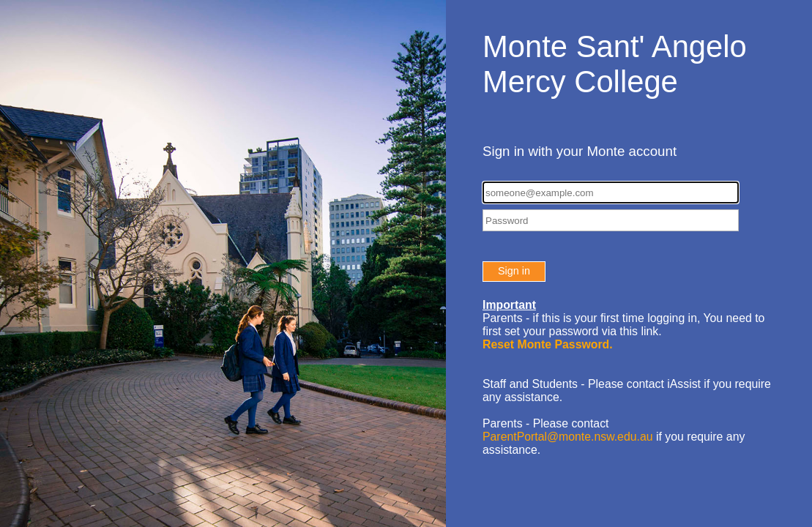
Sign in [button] (514, 271)
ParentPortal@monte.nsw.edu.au (568, 437)
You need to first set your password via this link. (623, 331)
